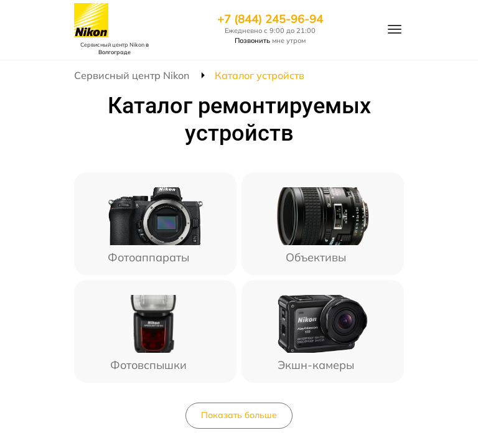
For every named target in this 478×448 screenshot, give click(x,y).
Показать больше (239, 415)
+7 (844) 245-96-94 (270, 19)
